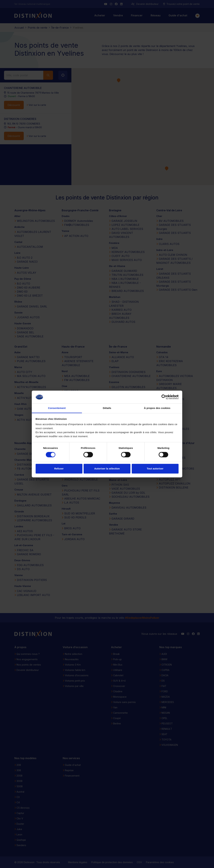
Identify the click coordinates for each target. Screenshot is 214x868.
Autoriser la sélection (107, 469)
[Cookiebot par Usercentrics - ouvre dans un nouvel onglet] (164, 397)
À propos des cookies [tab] (157, 408)
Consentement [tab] (57, 408)
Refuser (59, 469)
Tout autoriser (155, 469)
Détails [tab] (107, 408)
